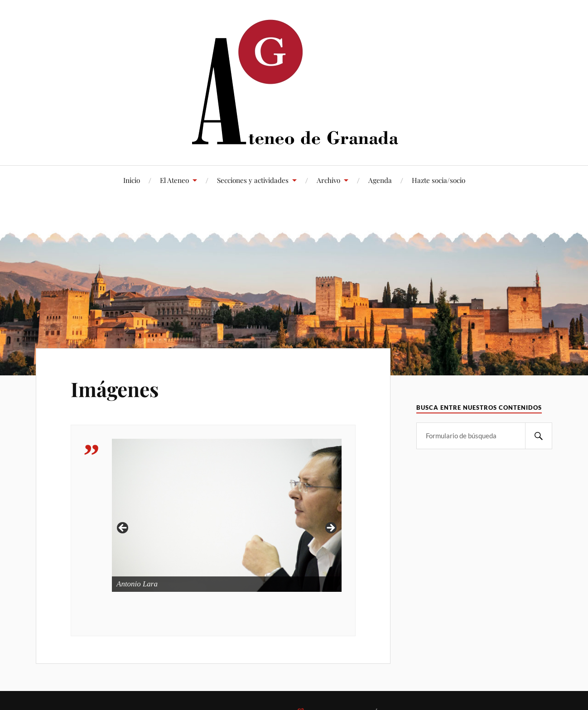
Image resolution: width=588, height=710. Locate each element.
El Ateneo (174, 180)
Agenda (380, 180)
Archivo (328, 180)
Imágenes (115, 389)
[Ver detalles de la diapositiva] (227, 515)
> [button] (330, 528)
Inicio (132, 180)
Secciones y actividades (253, 180)
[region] (227, 531)
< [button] (123, 528)
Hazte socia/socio (439, 180)
